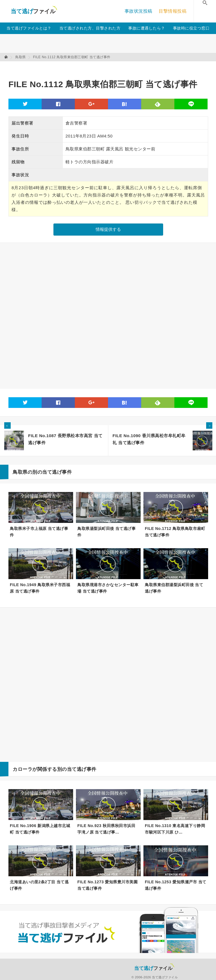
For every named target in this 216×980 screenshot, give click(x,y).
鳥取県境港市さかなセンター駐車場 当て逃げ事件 (108, 588)
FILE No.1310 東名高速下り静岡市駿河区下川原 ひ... (175, 829)
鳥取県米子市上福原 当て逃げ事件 (39, 532)
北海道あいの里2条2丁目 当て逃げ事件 (39, 885)
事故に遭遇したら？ (147, 28)
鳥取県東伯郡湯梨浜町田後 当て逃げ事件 (174, 588)
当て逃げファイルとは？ (29, 28)
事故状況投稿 (139, 11)
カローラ (22, 769)
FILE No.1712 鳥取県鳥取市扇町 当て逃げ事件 (175, 532)
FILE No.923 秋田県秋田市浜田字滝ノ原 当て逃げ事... (106, 829)
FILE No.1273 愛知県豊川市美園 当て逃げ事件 (107, 885)
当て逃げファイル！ (34, 11)
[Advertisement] (111, 68)
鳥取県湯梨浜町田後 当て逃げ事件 (106, 532)
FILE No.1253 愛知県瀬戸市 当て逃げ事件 (176, 885)
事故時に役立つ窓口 (191, 28)
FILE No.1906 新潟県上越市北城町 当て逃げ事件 (40, 829)
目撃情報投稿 (173, 11)
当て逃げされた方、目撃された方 (90, 28)
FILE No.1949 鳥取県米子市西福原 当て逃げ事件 (40, 588)
